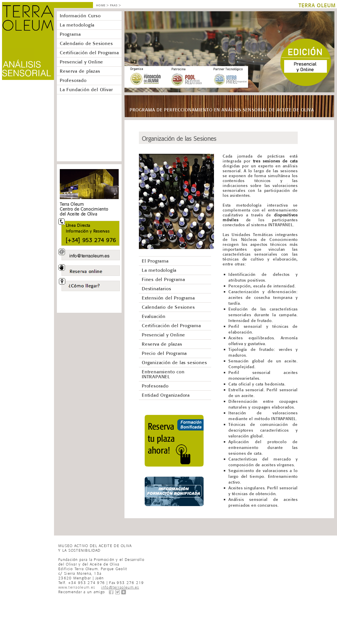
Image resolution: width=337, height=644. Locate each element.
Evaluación (154, 316)
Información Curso (80, 16)
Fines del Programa (163, 279)
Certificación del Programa (89, 53)
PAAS (114, 5)
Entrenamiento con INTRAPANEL (163, 374)
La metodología (77, 25)
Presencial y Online (81, 62)
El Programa (155, 261)
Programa (70, 34)
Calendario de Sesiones (86, 43)
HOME (101, 5)
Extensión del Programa (168, 298)
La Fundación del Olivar (86, 89)
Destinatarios (156, 289)
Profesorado (73, 80)
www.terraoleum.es (77, 587)
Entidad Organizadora (166, 395)
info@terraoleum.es (120, 587)
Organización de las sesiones (174, 362)
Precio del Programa (164, 353)
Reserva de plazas (80, 71)
